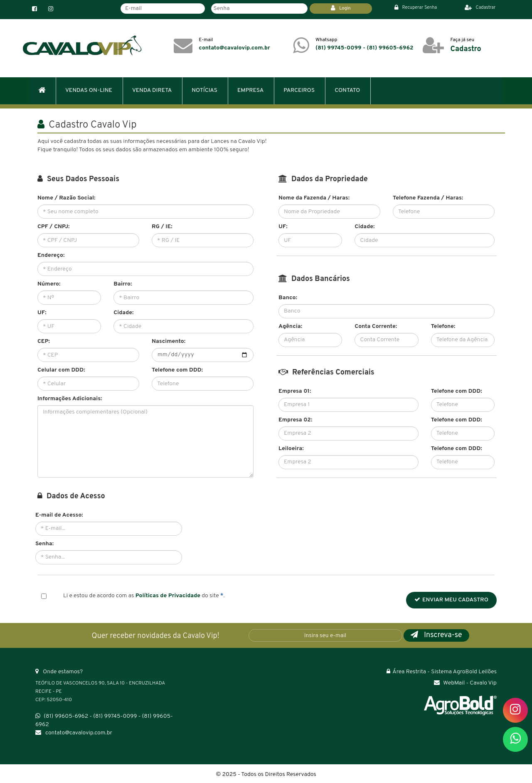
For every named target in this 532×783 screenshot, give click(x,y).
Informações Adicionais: (70, 399)
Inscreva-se (436, 635)
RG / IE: (162, 227)
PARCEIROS (299, 90)
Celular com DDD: (61, 370)
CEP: (44, 341)
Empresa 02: (295, 420)
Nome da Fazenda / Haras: (314, 198)
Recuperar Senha (416, 7)
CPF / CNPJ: (54, 227)
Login (341, 8)
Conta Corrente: (376, 326)
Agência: (290, 326)
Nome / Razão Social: (66, 198)
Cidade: (123, 313)
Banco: (288, 298)
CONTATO (347, 90)
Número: (49, 284)
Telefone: (443, 326)
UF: (42, 313)
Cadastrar (480, 7)
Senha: (44, 544)
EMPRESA (250, 90)
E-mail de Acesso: (59, 515)
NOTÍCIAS (204, 90)
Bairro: (123, 284)
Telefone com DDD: (177, 370)
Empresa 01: (295, 391)
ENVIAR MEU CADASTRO (451, 600)
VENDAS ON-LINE (89, 90)
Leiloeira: (291, 449)
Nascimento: (169, 341)
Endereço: (51, 255)
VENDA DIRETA (152, 90)
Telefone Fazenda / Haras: (428, 198)
